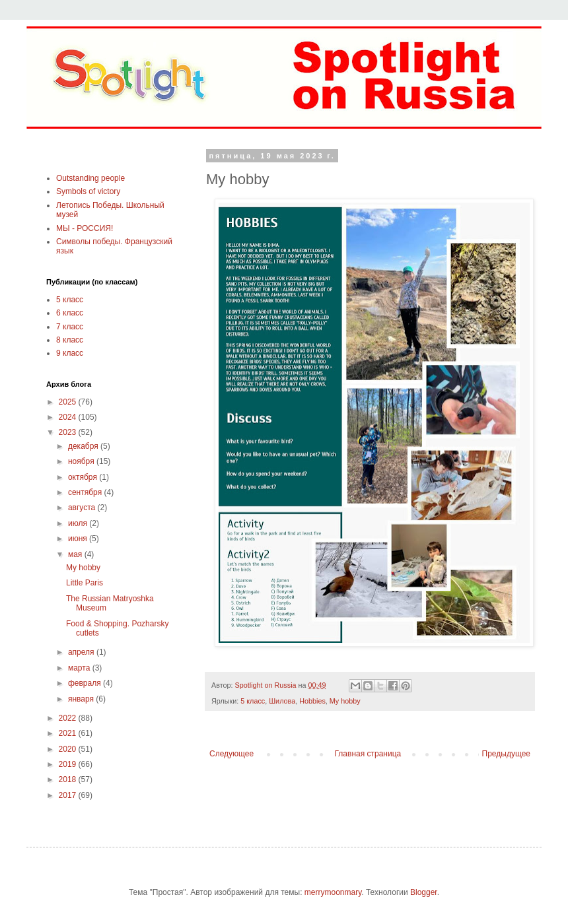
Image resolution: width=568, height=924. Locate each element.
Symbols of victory (88, 191)
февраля (86, 683)
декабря (84, 446)
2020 (69, 749)
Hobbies (312, 701)
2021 (69, 733)
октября (84, 477)
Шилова (282, 701)
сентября (86, 492)
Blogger (424, 892)
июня (79, 539)
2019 (69, 764)
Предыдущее (506, 754)
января (82, 699)
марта (80, 668)
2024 (69, 417)
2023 (69, 432)
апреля (82, 652)
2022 (69, 718)
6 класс (70, 313)
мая (76, 554)
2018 (69, 779)
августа (83, 508)
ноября (82, 461)
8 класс (70, 340)
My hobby (345, 701)
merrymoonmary (333, 892)
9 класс (70, 353)
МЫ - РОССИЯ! (85, 228)
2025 (69, 402)
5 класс (253, 701)
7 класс (70, 327)
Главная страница (368, 754)
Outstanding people (90, 178)
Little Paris (85, 583)
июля (79, 523)
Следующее (231, 754)
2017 (69, 795)
